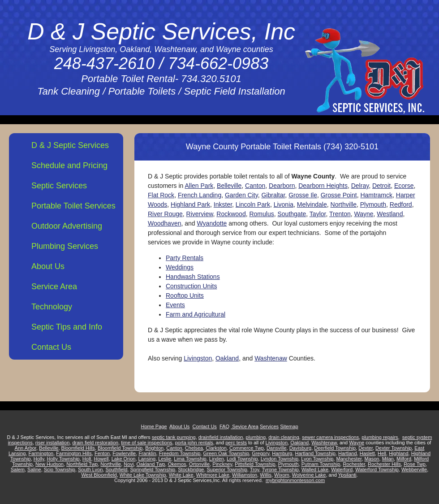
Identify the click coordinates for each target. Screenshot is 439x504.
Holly (39, 459)
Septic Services (59, 186)
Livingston (198, 358)
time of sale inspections (146, 443)
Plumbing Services (65, 246)
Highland (398, 453)
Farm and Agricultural (196, 314)
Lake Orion (124, 459)
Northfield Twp (82, 464)
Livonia (284, 204)
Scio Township (60, 469)
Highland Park (190, 204)
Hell (382, 453)
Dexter (366, 448)
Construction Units (191, 286)
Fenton (102, 453)
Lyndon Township (280, 459)
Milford (404, 459)
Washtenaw (271, 358)
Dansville (277, 448)
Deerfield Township (335, 448)
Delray (360, 186)
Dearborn (282, 186)
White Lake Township (143, 475)
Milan (388, 459)
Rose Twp (415, 464)
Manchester (349, 459)
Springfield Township (153, 469)
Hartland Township (315, 453)
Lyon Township (317, 459)
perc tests (236, 443)
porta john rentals (194, 443)
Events (175, 305)
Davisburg (301, 448)
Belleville (229, 186)
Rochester (354, 464)
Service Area (54, 287)
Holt (87, 459)
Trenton (340, 214)
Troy (255, 469)
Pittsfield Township (255, 464)
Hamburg (282, 453)
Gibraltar (273, 195)
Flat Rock (161, 195)
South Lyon (90, 469)
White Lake (181, 475)
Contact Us (51, 347)
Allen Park (199, 186)
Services (269, 426)
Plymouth (373, 204)
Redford (401, 204)
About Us (48, 266)
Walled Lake (315, 469)
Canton (255, 186)
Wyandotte (212, 223)
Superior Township (227, 469)
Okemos (177, 464)
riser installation (52, 443)
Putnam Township (321, 464)
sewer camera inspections (330, 437)
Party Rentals (185, 258)
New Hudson (49, 464)
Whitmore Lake (213, 475)
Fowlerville (124, 453)
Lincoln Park (253, 204)
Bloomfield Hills (78, 448)
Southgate (292, 214)
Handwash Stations (193, 277)
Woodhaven (164, 223)
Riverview (200, 214)
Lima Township (190, 459)
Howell (101, 459)
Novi (129, 464)
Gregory (260, 453)
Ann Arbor (26, 448)
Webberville (414, 469)
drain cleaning (284, 437)
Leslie (165, 459)
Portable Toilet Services (73, 206)
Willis (266, 475)
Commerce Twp (247, 448)
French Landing (200, 195)
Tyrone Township (280, 469)
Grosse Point (339, 195)
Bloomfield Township (120, 448)
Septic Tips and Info (67, 327)
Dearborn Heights (323, 186)
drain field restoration (95, 443)
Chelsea (194, 448)
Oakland (227, 358)
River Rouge (165, 214)
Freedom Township (180, 453)
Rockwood (231, 214)
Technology (52, 307)
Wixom (282, 475)
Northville (344, 204)
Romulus (261, 214)
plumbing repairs (380, 437)
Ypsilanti (347, 475)
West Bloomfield (99, 475)
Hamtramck (376, 195)
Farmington (41, 453)
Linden (217, 459)
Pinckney (222, 464)
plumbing (256, 437)
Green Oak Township (226, 453)
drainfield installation (221, 437)
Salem (18, 469)
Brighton (154, 448)
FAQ (224, 426)
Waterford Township (377, 469)
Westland (390, 214)
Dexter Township (394, 448)
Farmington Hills (74, 453)
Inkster (223, 204)
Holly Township (63, 459)
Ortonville (199, 464)
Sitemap (289, 426)
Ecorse (404, 186)
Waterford (342, 469)
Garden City (241, 195)
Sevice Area (245, 426)
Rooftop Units (185, 295)
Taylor (318, 214)
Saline (34, 469)
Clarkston (216, 448)
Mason (372, 459)
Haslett (367, 453)
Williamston (245, 475)
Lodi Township (242, 459)
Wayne (364, 214)
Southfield (116, 469)
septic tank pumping (174, 437)
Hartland (348, 453)
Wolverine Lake (309, 475)
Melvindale (312, 204)
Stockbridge (191, 469)
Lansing (147, 459)
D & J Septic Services (70, 145)
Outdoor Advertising (67, 226)
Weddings (180, 267)
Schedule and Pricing (69, 165)
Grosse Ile (303, 195)
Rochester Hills (384, 464)
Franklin (147, 453)
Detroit (381, 186)
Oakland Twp (151, 464)
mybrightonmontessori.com (295, 480)
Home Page (154, 426)
